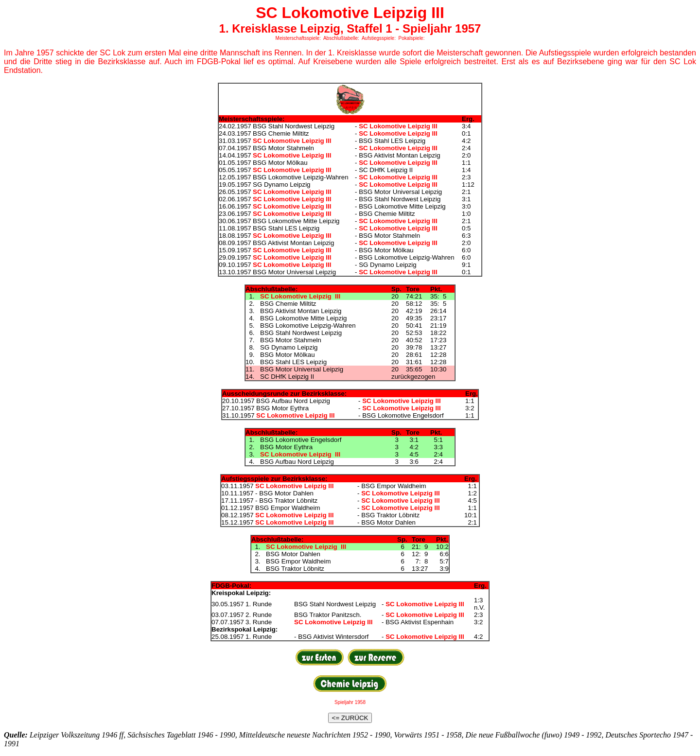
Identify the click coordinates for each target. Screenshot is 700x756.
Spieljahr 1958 (350, 702)
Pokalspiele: (412, 38)
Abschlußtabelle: (341, 38)
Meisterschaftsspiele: (298, 38)
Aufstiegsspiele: (379, 38)
